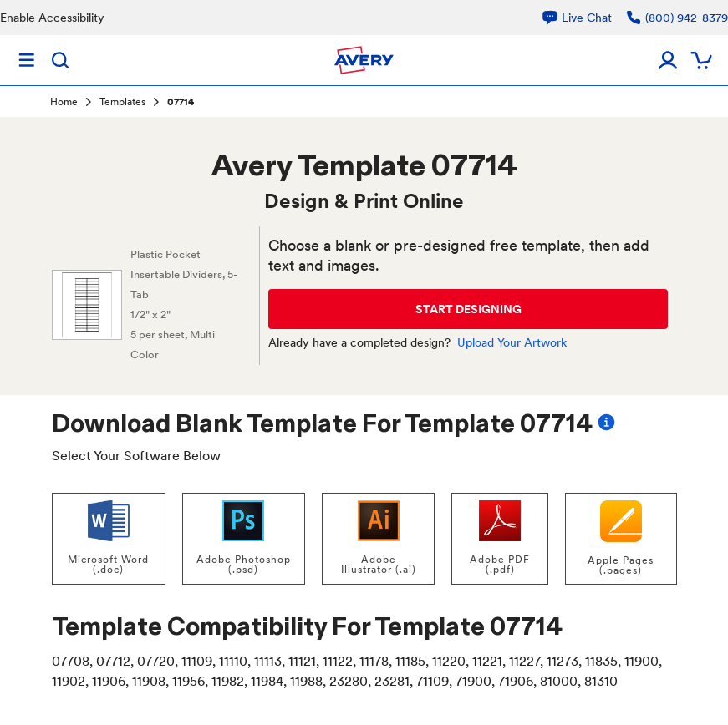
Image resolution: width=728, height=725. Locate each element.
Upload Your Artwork (512, 342)
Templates (122, 102)
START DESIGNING (468, 309)
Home (64, 102)
